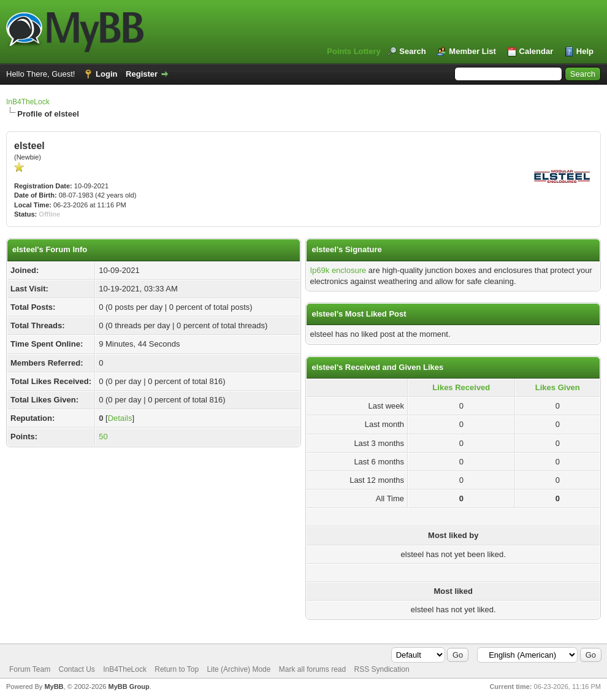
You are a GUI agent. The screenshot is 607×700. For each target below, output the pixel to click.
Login (106, 74)
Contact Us (76, 669)
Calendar (536, 51)
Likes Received (461, 387)
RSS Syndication (382, 669)
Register (142, 74)
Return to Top (177, 669)
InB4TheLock (28, 102)
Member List (472, 51)
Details (120, 418)
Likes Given (558, 387)
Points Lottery (353, 51)
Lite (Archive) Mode (239, 669)
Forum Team (30, 669)
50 (103, 437)
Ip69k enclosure (338, 270)
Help (585, 51)
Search (412, 51)
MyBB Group (128, 687)
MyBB (54, 687)
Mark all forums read (312, 669)
